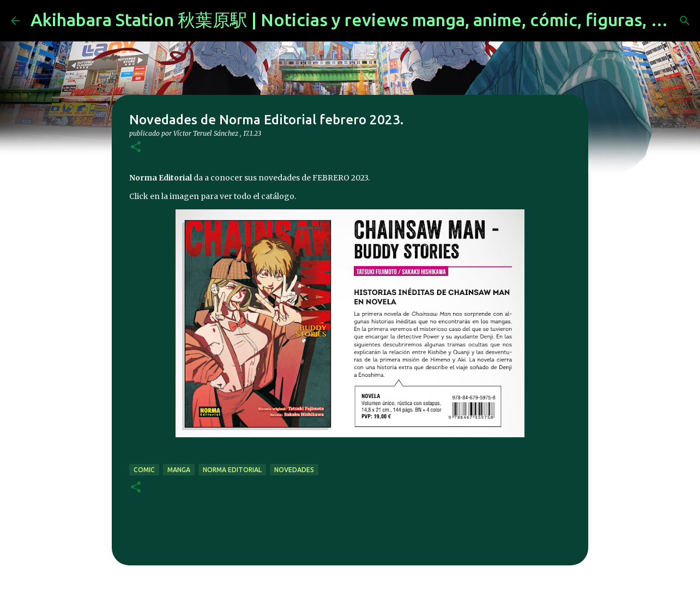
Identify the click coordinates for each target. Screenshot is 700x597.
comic (144, 470)
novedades (294, 470)
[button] (136, 147)
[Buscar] (685, 21)
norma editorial (232, 470)
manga (179, 470)
